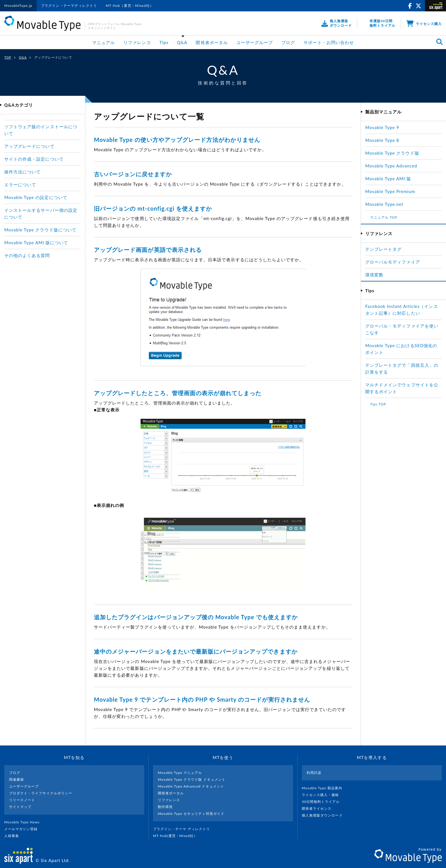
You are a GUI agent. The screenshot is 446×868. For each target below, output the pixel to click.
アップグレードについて (29, 146)
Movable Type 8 (382, 140)
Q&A (182, 42)
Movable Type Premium (393, 191)
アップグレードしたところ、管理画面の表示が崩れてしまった (178, 393)
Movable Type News (24, 822)
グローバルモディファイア (393, 262)
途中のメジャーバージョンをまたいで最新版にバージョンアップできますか (196, 651)
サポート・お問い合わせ (329, 42)
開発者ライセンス (319, 808)
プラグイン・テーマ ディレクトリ (184, 829)
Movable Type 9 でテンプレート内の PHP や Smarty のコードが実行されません (202, 699)
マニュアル (104, 42)
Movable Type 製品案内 (324, 788)
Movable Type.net (387, 204)
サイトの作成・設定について (34, 159)
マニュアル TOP (384, 217)
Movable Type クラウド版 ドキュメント (192, 779)
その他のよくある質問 (27, 255)
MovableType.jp (18, 6)
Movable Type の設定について (36, 197)
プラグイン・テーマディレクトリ (69, 6)
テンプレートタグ (383, 249)
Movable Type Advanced (391, 166)
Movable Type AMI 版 (388, 179)
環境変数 (374, 275)
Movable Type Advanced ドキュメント (191, 786)
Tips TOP (378, 404)
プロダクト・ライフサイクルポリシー (41, 793)
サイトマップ (20, 807)
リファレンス (137, 42)
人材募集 (14, 836)
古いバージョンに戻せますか (133, 174)
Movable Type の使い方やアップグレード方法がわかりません (177, 140)
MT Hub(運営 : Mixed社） (178, 836)
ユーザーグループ (255, 42)
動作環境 (165, 807)
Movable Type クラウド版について (40, 230)
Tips (164, 42)
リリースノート (22, 800)
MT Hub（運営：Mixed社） (130, 6)
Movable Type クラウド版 (392, 153)
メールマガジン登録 (23, 829)
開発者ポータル (212, 42)
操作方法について (22, 172)
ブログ (288, 42)
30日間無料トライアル (323, 802)
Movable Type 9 (382, 127)
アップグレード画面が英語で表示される (148, 250)
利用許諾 (314, 773)
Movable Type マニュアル (180, 773)
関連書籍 (16, 779)
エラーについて (20, 185)
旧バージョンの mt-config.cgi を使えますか (153, 208)
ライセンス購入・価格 (323, 795)
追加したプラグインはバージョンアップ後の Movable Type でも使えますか (196, 617)
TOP (8, 57)
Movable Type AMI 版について (36, 243)
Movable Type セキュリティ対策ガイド (191, 814)
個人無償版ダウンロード (325, 815)
